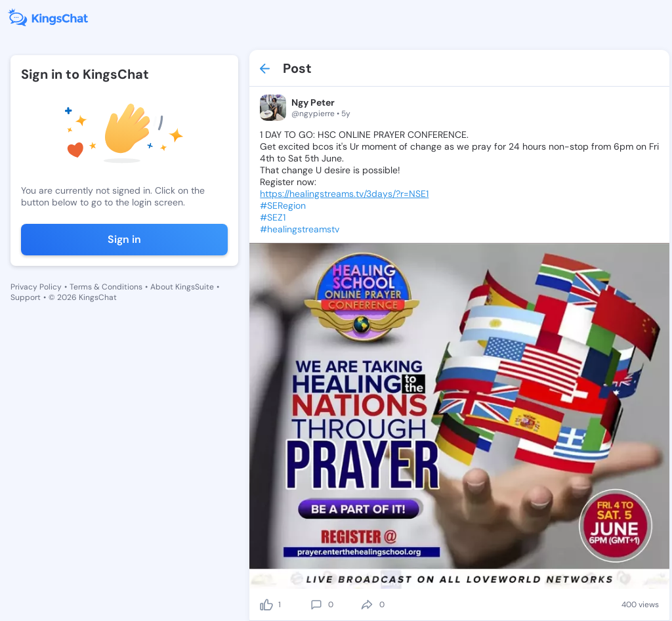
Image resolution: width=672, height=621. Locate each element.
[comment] (316, 605)
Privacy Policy (36, 287)
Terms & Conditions (106, 287)
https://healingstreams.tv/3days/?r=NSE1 (344, 194)
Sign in (124, 239)
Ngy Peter (313, 102)
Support (26, 297)
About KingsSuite (182, 287)
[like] (266, 605)
